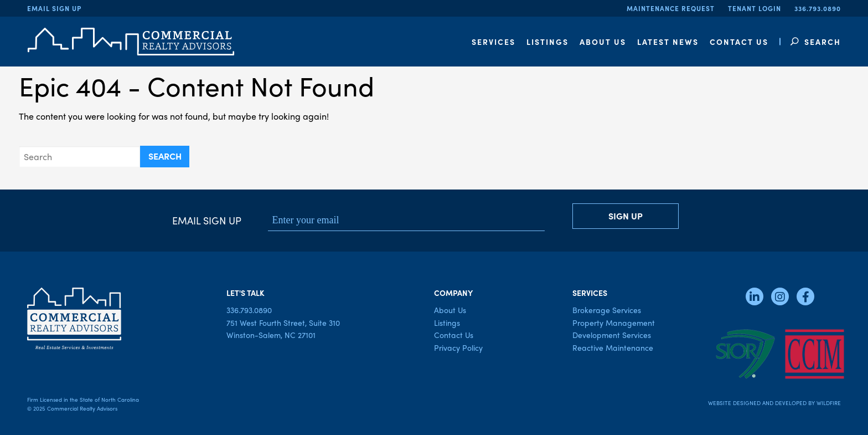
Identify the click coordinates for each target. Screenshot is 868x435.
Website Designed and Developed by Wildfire (774, 403)
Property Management (614, 323)
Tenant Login (755, 8)
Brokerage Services (607, 310)
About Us (450, 310)
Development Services (612, 335)
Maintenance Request (671, 8)
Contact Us (454, 335)
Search (816, 42)
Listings (447, 323)
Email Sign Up (54, 8)
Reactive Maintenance (613, 347)
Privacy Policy (458, 347)
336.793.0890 (818, 8)
